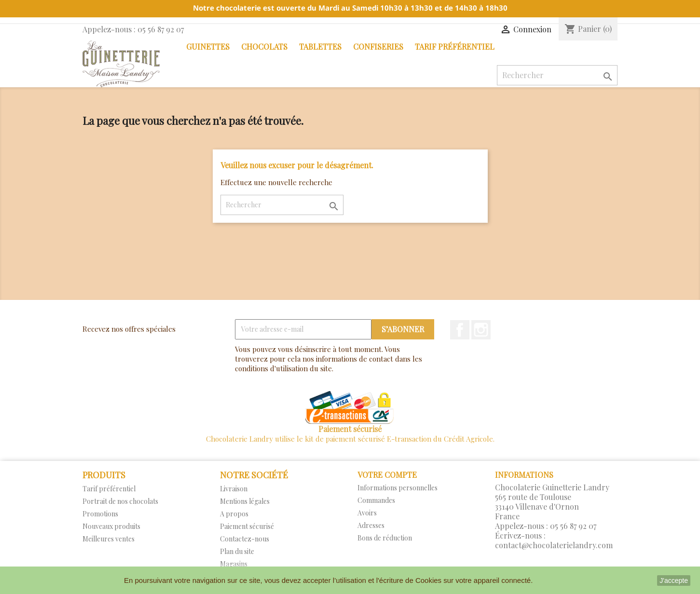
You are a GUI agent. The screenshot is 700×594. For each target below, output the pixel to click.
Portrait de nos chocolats (120, 501)
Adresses (371, 525)
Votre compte (387, 475)
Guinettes (208, 47)
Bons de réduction (385, 538)
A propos (234, 514)
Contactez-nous (245, 539)
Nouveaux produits (111, 526)
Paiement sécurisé (247, 526)
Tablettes (320, 47)
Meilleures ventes (109, 539)
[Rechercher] (557, 75)
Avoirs (367, 513)
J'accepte (674, 580)
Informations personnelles (398, 488)
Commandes (376, 500)
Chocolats (264, 47)
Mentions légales (245, 501)
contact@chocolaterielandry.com (554, 545)
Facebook (460, 330)
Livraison (234, 489)
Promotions (100, 514)
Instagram (481, 330)
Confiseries (378, 47)
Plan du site (237, 551)
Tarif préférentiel (455, 47)
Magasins (234, 564)
